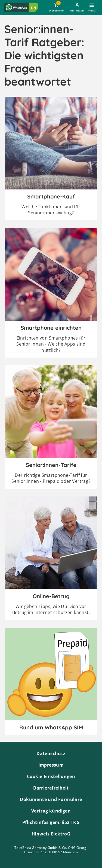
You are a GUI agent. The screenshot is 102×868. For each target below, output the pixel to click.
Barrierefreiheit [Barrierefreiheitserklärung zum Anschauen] (51, 788)
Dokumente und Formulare (51, 799)
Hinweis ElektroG (51, 834)
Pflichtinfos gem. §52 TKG (51, 822)
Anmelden (77, 10)
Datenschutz (51, 753)
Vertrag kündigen (51, 811)
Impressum (51, 765)
